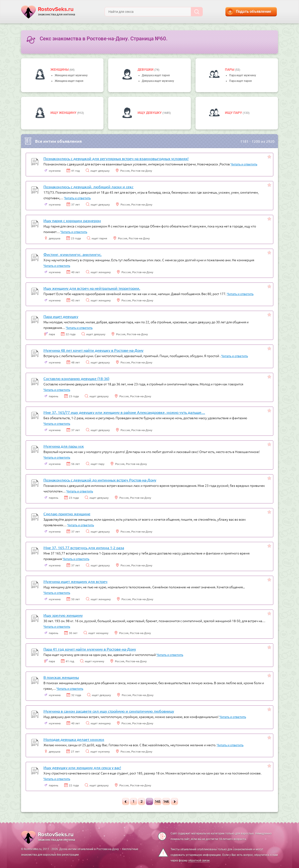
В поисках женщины (61, 677)
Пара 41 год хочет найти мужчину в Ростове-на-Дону (90, 649)
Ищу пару (234, 113)
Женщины (60, 70)
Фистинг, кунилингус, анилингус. (73, 254)
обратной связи (199, 861)
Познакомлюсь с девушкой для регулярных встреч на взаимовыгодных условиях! (116, 158)
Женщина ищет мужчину (71, 75)
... (149, 802)
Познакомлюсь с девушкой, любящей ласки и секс (88, 187)
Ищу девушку (150, 113)
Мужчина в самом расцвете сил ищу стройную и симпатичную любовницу (109, 711)
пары (230, 70)
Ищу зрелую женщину (63, 615)
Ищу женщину (64, 113)
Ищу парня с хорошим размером (72, 220)
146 (166, 802)
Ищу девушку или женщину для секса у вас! (82, 767)
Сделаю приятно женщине (67, 514)
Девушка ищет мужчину (158, 81)
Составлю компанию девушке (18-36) (76, 378)
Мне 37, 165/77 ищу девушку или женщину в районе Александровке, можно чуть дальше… (124, 412)
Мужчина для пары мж (64, 446)
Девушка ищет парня (156, 75)
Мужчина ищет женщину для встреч (75, 581)
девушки (146, 70)
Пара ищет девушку (61, 316)
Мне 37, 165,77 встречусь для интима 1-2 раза (84, 547)
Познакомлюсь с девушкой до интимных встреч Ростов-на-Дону (100, 480)
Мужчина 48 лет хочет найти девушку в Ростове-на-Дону (93, 350)
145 (158, 802)
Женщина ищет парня (69, 81)
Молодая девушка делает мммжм (74, 739)
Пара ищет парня (240, 81)
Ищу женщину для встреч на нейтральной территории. (92, 288)
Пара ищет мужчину (243, 75)
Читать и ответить (244, 164)
